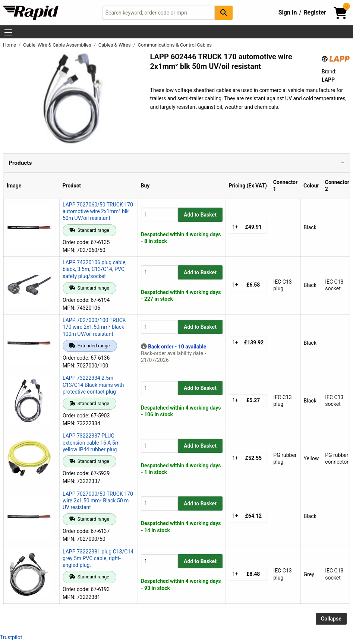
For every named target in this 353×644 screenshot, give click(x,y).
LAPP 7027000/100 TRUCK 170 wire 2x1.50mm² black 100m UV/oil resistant (94, 327)
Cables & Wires (115, 45)
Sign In (288, 12)
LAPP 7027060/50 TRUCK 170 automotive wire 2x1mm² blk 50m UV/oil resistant (98, 211)
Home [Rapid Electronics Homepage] (10, 45)
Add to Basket (200, 215)
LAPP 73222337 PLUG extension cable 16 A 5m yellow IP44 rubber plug (91, 442)
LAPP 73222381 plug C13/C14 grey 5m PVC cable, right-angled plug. (98, 558)
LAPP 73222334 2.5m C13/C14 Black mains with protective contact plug (93, 385)
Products (20, 163)
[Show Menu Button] (8, 32)
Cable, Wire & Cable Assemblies (58, 45)
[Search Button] (224, 12)
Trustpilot (11, 637)
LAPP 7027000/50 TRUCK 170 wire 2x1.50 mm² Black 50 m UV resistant (98, 501)
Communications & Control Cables (175, 45)
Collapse (331, 619)
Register (315, 12)
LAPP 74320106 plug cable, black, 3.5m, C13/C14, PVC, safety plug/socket (94, 269)
